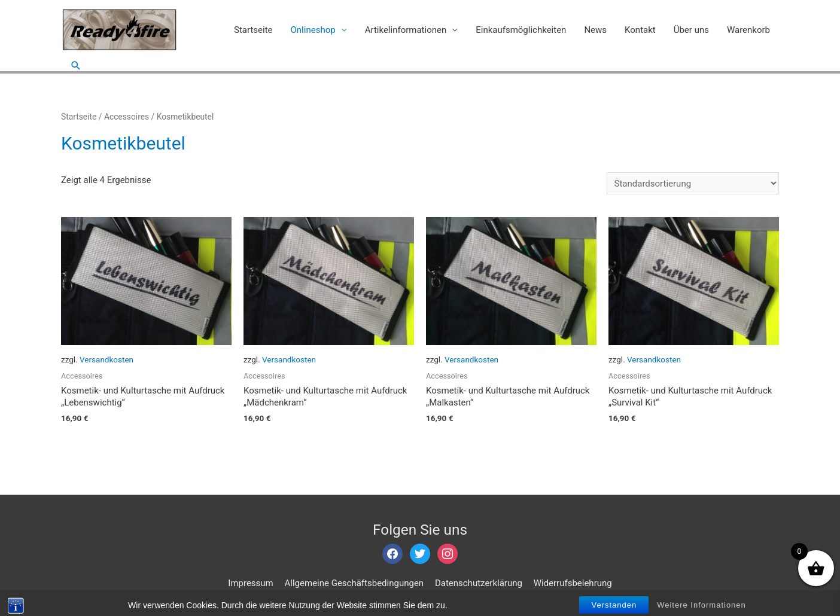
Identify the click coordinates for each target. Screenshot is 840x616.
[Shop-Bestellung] (693, 183)
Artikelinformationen (406, 30)
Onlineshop (313, 30)
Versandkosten (106, 359)
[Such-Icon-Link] (76, 65)
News (595, 30)
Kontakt (640, 30)
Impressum (250, 583)
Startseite (253, 30)
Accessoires (127, 117)
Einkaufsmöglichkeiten (521, 30)
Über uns (691, 30)
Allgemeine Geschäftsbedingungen (354, 583)
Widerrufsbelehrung (573, 583)
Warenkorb (748, 30)
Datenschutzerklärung (479, 583)
